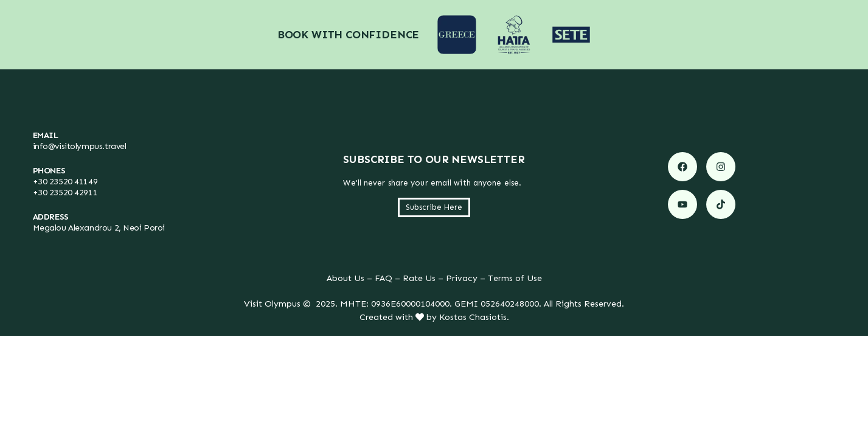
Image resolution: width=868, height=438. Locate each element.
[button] (434, 207)
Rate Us (419, 278)
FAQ (384, 278)
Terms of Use (515, 278)
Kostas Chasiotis (473, 317)
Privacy (462, 278)
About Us (345, 278)
